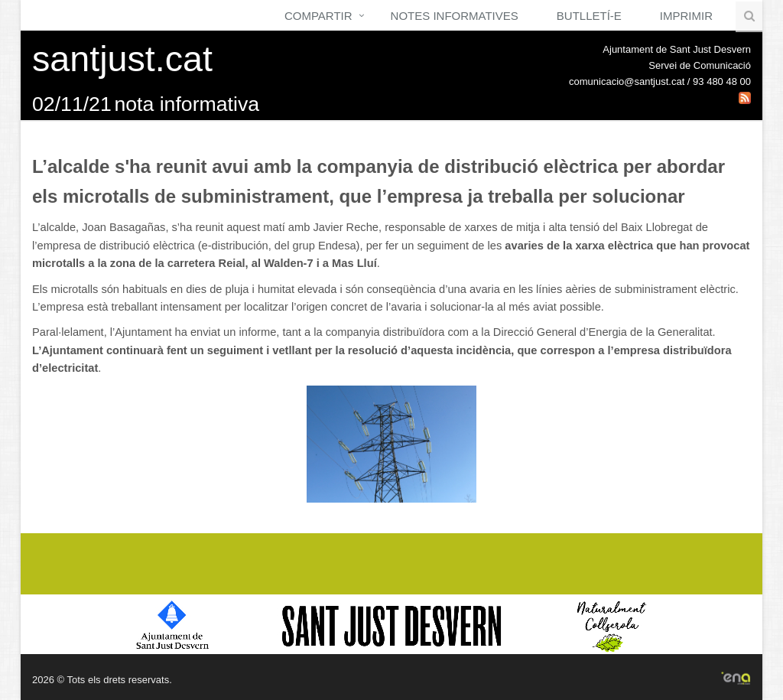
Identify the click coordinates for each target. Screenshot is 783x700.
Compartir (318, 16)
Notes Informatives (455, 16)
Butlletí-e (589, 16)
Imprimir (686, 16)
